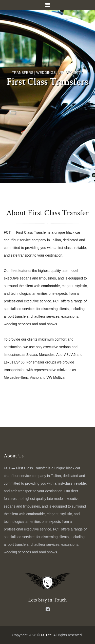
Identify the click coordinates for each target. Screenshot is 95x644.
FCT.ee (46, 635)
